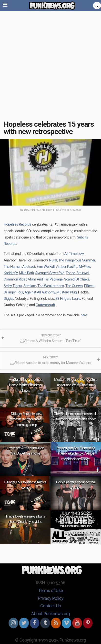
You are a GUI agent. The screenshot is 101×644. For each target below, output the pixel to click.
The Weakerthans (51, 286)
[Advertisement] (50, 64)
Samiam (30, 286)
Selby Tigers (13, 286)
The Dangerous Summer (77, 260)
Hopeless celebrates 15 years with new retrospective (49, 128)
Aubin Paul (33, 210)
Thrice (70, 273)
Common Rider (15, 279)
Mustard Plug (66, 292)
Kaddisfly (11, 273)
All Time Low (74, 254)
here (84, 315)
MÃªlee (84, 267)
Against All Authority (40, 292)
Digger (8, 299)
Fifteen (89, 286)
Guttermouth (45, 305)
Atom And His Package (45, 279)
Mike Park (26, 273)
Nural (53, 260)
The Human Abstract (19, 267)
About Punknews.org (50, 614)
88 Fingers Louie (68, 299)
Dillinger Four (13, 292)
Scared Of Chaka (77, 279)
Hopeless (51, 210)
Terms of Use (50, 590)
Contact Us (50, 606)
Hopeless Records (17, 224)
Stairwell (83, 273)
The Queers (74, 286)
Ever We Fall (45, 267)
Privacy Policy (51, 598)
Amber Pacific (67, 267)
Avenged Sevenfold (50, 273)
